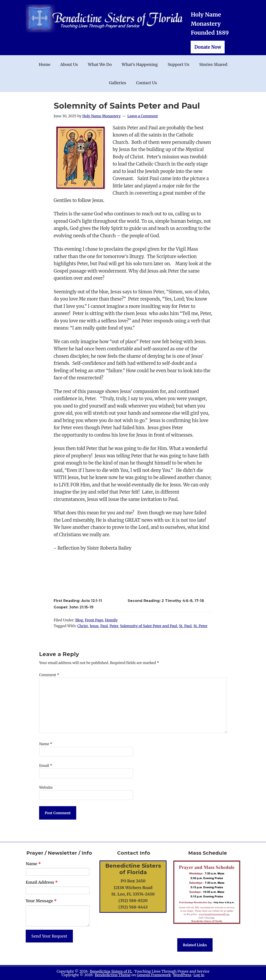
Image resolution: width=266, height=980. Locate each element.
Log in (199, 975)
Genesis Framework (154, 975)
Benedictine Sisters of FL (111, 971)
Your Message (41, 901)
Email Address (42, 882)
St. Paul (185, 626)
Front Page (94, 620)
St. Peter (200, 626)
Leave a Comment (143, 116)
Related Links (195, 945)
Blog (79, 620)
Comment (49, 675)
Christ (83, 626)
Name (46, 744)
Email (46, 765)
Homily (111, 620)
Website (46, 787)
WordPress (182, 975)
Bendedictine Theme (113, 975)
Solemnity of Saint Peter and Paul (149, 626)
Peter (114, 626)
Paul (104, 626)
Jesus (94, 626)
